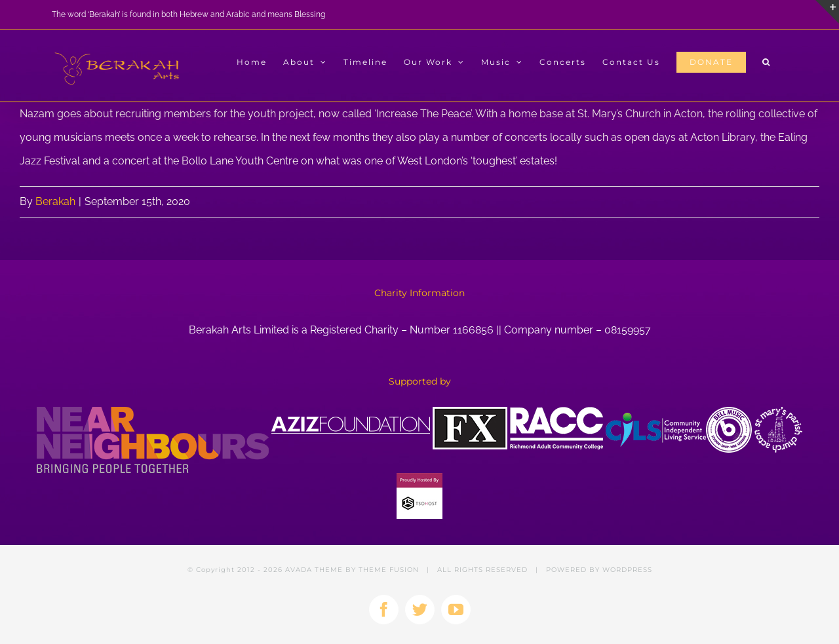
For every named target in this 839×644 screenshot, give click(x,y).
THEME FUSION (389, 570)
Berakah (55, 201)
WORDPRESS (627, 570)
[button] (767, 62)
